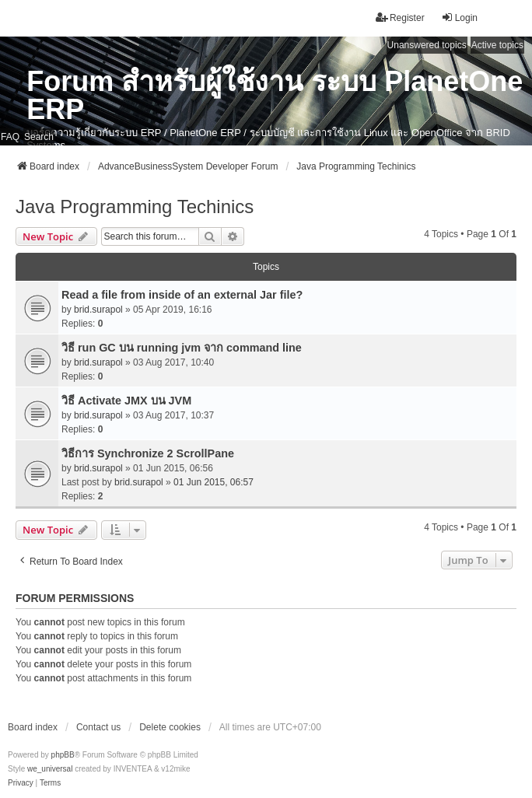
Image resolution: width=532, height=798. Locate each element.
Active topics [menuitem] (497, 45)
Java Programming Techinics (135, 206)
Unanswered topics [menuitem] (427, 45)
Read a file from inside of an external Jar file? (182, 295)
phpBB (63, 755)
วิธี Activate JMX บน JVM (126, 401)
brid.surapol (98, 310)
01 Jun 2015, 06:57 (213, 482)
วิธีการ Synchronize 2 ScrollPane (148, 453)
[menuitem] (21, 783)
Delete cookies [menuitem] (170, 727)
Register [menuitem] (400, 17)
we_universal (50, 769)
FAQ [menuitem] (10, 137)
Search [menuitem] (39, 137)
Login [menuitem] (459, 17)
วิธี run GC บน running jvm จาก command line (182, 348)
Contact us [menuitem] (98, 727)
